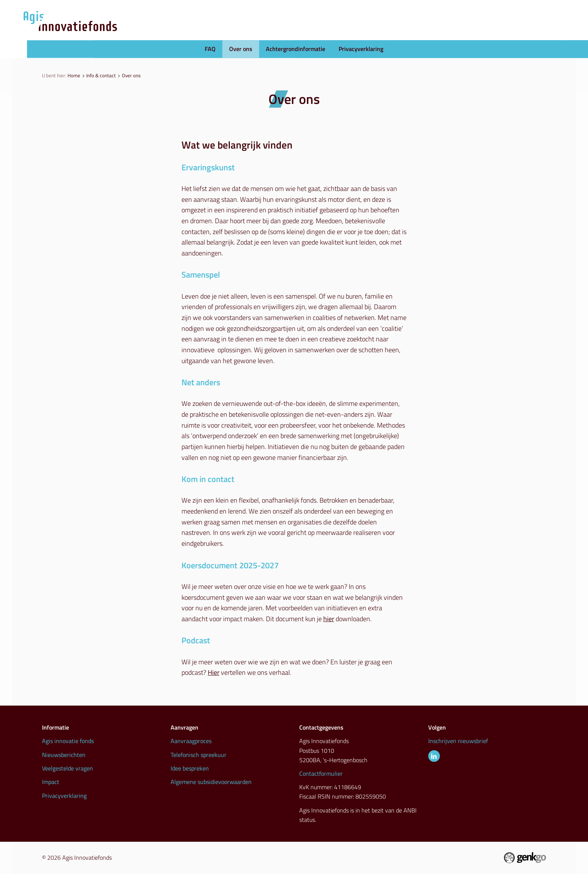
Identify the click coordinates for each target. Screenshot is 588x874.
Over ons (241, 49)
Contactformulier (321, 773)
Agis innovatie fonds (68, 741)
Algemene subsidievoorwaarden (211, 782)
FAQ (210, 49)
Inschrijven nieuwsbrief (458, 741)
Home (74, 75)
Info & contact (522, 30)
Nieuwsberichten (64, 755)
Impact (51, 782)
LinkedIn (434, 756)
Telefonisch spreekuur (199, 755)
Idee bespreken (190, 768)
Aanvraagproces (315, 30)
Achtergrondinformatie (295, 49)
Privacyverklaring (361, 49)
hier (329, 619)
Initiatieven (417, 30)
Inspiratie (468, 30)
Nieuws (370, 30)
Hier (214, 672)
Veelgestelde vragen (67, 768)
